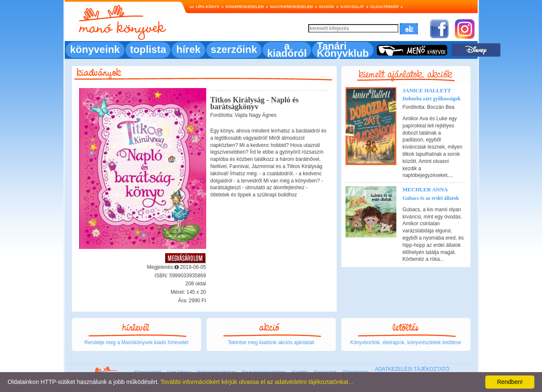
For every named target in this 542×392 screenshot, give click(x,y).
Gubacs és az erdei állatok (431, 198)
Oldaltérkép (385, 7)
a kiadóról (287, 50)
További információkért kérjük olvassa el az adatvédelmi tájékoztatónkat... (257, 382)
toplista (148, 49)
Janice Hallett (427, 90)
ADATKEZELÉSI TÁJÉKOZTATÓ (412, 369)
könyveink (95, 49)
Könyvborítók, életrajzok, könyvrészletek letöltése (406, 342)
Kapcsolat (352, 7)
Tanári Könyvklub (343, 50)
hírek (188, 49)
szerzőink (234, 49)
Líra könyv (208, 7)
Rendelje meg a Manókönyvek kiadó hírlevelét (136, 342)
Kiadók (327, 7)
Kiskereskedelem (245, 7)
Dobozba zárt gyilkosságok (432, 99)
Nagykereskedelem (292, 7)
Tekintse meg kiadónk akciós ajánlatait (271, 342)
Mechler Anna (425, 189)
